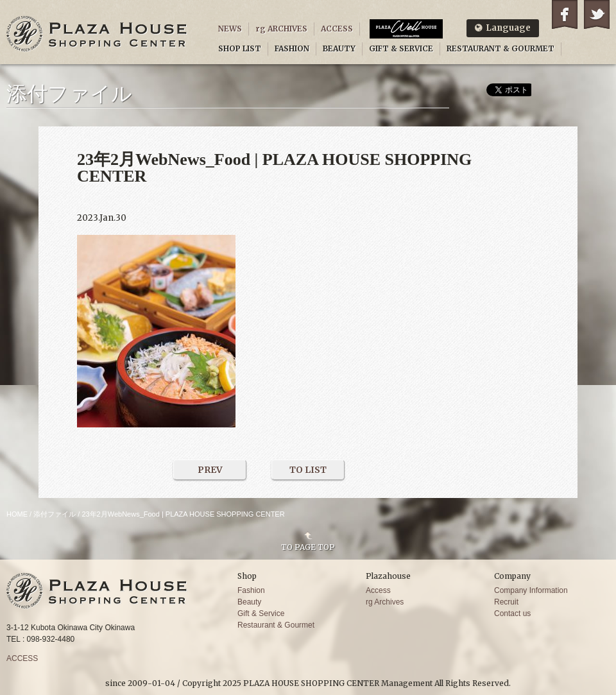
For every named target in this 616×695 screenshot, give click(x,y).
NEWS (230, 29)
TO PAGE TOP (308, 547)
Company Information (531, 590)
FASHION (292, 48)
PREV (210, 470)
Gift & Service (261, 613)
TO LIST (308, 470)
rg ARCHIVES (281, 29)
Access (378, 590)
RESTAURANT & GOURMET (501, 48)
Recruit (506, 602)
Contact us (512, 613)
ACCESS (337, 29)
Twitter (597, 14)
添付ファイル (55, 514)
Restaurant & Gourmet (276, 625)
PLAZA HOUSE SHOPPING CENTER (97, 34)
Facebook (565, 14)
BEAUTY (339, 48)
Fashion (251, 590)
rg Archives (385, 602)
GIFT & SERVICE (401, 48)
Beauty (249, 602)
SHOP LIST (240, 48)
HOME (17, 514)
